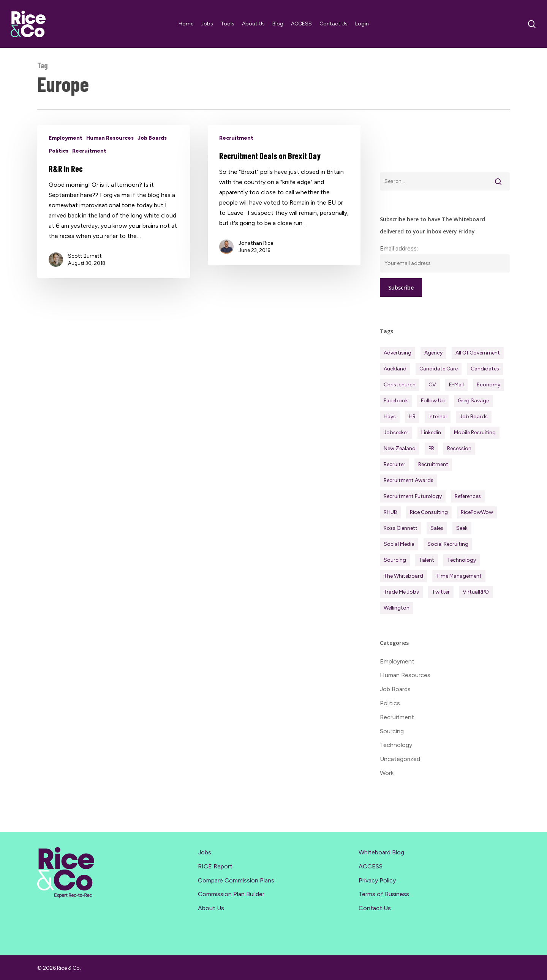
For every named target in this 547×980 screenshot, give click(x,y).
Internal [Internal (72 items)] (438, 417)
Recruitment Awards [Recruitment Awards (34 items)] (409, 480)
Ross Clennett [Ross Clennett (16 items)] (401, 528)
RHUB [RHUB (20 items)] (390, 512)
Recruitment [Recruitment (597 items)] (433, 464)
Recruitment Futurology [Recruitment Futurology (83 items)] (413, 496)
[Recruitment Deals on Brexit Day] (284, 195)
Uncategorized (400, 759)
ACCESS (371, 866)
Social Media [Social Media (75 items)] (399, 544)
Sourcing (392, 731)
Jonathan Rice (256, 243)
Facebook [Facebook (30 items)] (396, 401)
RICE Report (215, 866)
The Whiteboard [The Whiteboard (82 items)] (403, 576)
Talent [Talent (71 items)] (427, 560)
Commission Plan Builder (231, 894)
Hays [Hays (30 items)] (390, 417)
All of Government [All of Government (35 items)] (478, 353)
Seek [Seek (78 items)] (462, 528)
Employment (66, 138)
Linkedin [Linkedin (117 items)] (431, 432)
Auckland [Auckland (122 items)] (395, 369)
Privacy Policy (377, 880)
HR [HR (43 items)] (412, 417)
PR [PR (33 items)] (431, 448)
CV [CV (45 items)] (432, 385)
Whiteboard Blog (381, 852)
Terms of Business (384, 894)
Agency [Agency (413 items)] (433, 353)
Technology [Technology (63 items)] (462, 560)
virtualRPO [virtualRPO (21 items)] (476, 592)
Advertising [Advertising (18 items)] (398, 353)
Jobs (205, 852)
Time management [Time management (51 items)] (459, 576)
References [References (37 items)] (468, 496)
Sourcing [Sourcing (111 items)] (395, 560)
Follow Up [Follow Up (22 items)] (433, 401)
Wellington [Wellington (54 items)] (397, 608)
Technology (396, 745)
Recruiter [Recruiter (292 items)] (394, 464)
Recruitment (89, 151)
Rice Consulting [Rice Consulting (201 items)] (429, 512)
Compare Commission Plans (236, 880)
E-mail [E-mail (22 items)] (456, 385)
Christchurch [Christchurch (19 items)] (400, 385)
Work (387, 773)
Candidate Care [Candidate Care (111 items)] (439, 369)
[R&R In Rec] (114, 202)
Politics (58, 151)
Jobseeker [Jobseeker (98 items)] (396, 432)
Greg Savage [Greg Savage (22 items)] (473, 401)
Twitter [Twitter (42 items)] (441, 592)
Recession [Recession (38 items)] (459, 448)
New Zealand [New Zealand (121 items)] (400, 448)
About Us (211, 908)
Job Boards (152, 138)
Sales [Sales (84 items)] (437, 528)
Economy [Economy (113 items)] (489, 385)
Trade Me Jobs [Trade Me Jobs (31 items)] (401, 592)
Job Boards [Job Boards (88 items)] (474, 417)
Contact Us (375, 908)
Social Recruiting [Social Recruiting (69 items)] (448, 544)
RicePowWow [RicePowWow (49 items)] (477, 512)
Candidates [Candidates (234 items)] (485, 369)
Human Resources (110, 138)
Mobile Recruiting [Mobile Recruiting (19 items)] (475, 432)
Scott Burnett (85, 256)
